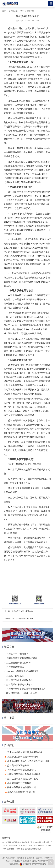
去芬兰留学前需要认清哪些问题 (22, 658)
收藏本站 (49, 858)
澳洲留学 (45, 842)
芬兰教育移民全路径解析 (18, 663)
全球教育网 (7, 842)
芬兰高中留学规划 (15, 676)
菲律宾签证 (20, 849)
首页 (4, 11)
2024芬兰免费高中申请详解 (22, 619)
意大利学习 (23, 846)
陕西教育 (10, 849)
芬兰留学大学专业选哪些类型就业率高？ (26, 689)
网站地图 (21, 858)
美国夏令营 (17, 842)
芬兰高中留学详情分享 (17, 765)
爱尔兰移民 (13, 846)
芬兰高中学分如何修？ (17, 654)
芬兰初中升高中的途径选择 (20, 680)
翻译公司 (26, 842)
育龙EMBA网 (36, 842)
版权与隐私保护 (9, 858)
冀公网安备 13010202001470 (33, 864)
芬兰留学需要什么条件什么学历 (22, 693)
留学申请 (31, 11)
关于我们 (40, 858)
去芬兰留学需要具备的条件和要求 (22, 774)
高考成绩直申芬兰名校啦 (18, 783)
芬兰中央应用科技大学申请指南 (21, 757)
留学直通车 (13, 11)
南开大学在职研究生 (37, 846)
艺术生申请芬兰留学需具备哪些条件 (23, 752)
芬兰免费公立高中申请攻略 (22, 611)
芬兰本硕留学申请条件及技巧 (20, 770)
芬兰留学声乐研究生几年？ (20, 684)
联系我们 (30, 858)
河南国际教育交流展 (33, 849)
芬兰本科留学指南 (15, 667)
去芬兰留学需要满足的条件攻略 (21, 779)
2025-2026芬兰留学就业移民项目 (23, 671)
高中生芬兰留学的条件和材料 (20, 787)
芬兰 (22, 11)
